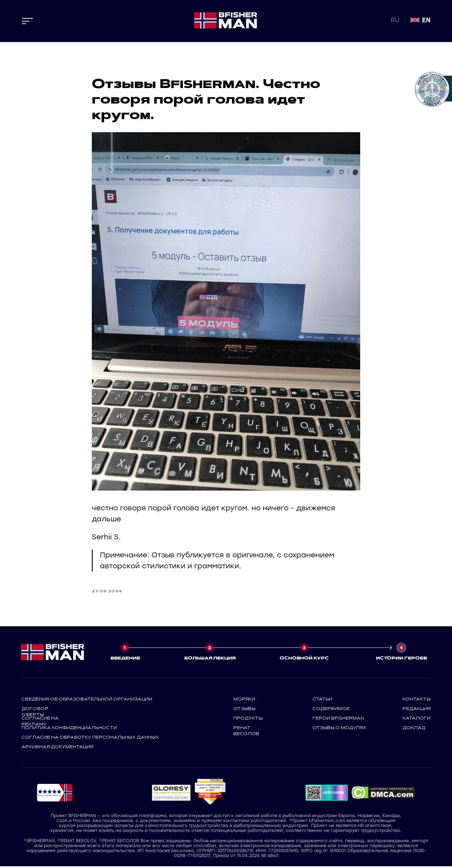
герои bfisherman (338, 720)
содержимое (331, 710)
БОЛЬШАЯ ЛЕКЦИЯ (210, 659)
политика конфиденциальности (69, 729)
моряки (244, 700)
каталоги (417, 720)
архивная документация (57, 748)
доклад (414, 729)
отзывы (244, 710)
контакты (417, 700)
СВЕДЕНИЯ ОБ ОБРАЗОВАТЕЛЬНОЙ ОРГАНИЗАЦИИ (87, 700)
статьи (322, 700)
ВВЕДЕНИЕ (125, 659)
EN (426, 20)
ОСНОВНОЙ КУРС (304, 659)
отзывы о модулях (340, 729)
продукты (248, 720)
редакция (417, 710)
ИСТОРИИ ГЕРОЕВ (402, 659)
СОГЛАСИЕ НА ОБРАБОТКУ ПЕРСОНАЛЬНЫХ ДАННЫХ (90, 739)
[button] (171, 794)
